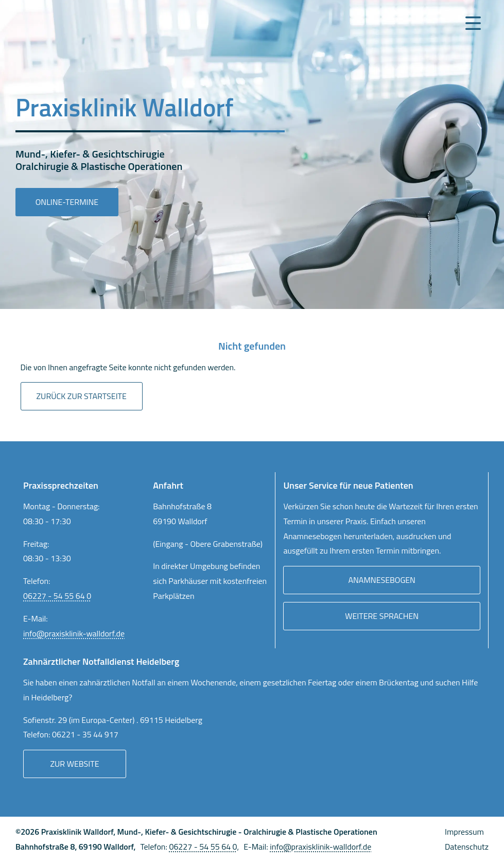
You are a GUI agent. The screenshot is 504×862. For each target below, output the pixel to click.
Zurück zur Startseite (82, 396)
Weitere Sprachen (382, 616)
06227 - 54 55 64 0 (57, 596)
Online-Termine (67, 202)
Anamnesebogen (382, 580)
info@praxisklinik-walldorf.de (74, 633)
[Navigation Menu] (473, 23)
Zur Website (74, 764)
